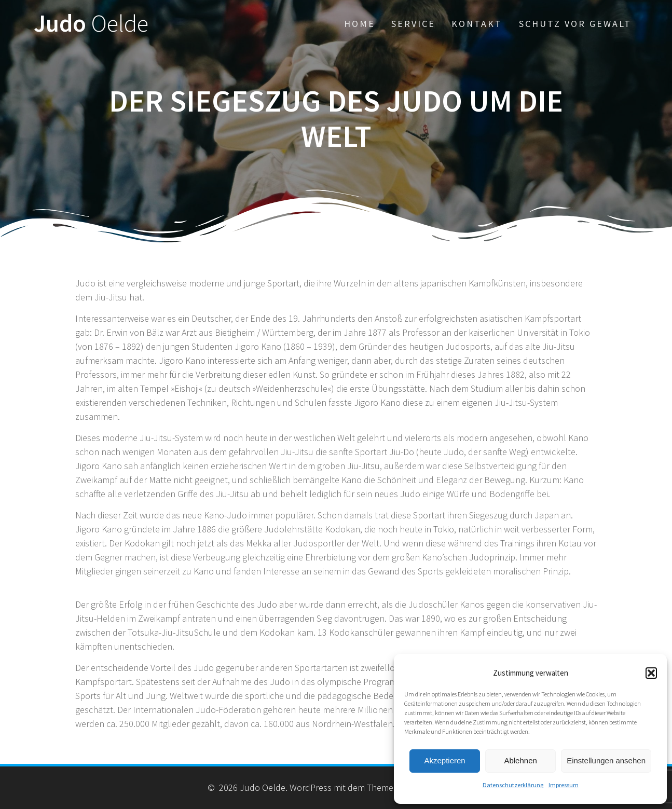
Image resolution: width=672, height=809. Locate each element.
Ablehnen (520, 760)
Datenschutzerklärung (513, 785)
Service (413, 24)
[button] (651, 673)
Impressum (564, 785)
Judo (91, 24)
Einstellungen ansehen (606, 760)
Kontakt (477, 24)
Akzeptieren (444, 760)
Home (360, 24)
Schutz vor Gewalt (575, 24)
